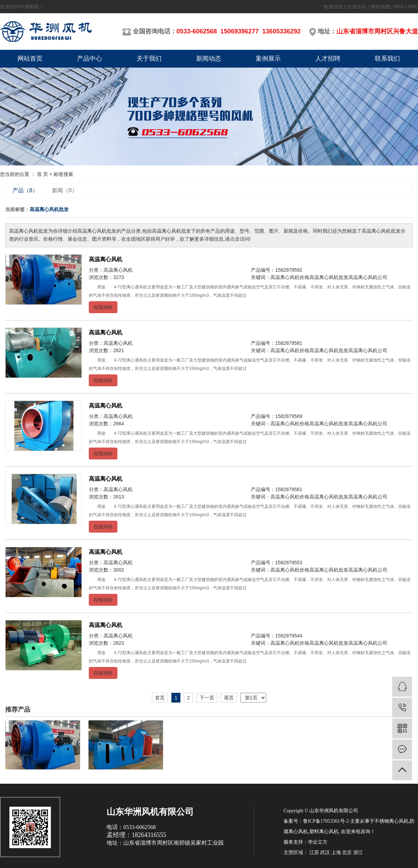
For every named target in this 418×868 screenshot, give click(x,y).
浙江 (358, 852)
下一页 (207, 698)
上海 (336, 852)
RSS (399, 7)
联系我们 (387, 59)
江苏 (314, 852)
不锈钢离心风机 (392, 821)
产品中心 (90, 59)
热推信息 (333, 7)
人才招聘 (328, 59)
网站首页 (30, 59)
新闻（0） (65, 190)
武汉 (325, 852)
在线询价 (103, 307)
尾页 (229, 698)
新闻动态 (209, 59)
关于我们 (149, 59)
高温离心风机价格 (290, 277)
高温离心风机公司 (368, 277)
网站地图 (380, 7)
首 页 (42, 174)
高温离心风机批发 (329, 277)
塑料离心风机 (324, 832)
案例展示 (268, 59)
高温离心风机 (106, 259)
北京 (347, 852)
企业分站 (357, 7)
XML (413, 7)
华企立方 (318, 842)
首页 (160, 698)
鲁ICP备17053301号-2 (326, 821)
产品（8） (25, 190)
